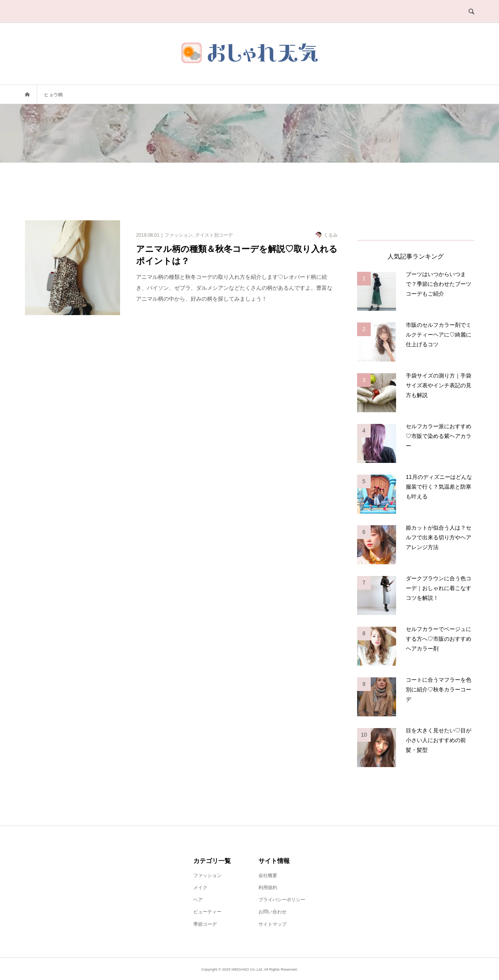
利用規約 (268, 888)
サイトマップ (273, 924)
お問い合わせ (273, 912)
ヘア (198, 900)
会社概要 (268, 875)
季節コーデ (205, 924)
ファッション (207, 875)
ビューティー (207, 912)
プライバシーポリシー (282, 900)
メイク (200, 888)
